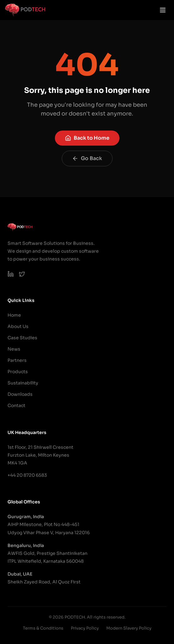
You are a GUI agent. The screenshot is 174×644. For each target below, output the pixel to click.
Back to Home (87, 138)
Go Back (87, 158)
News (14, 349)
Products (18, 372)
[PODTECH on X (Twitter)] (22, 274)
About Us (18, 326)
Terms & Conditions (43, 628)
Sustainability (23, 383)
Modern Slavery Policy (129, 628)
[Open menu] (163, 10)
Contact (16, 405)
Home (14, 315)
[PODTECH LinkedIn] (11, 274)
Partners (17, 360)
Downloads (20, 394)
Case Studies (22, 338)
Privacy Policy (85, 628)
